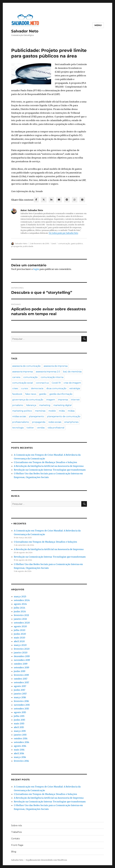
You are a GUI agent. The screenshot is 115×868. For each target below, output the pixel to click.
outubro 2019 (21, 664)
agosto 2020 (20, 626)
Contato (16, 839)
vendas (41, 428)
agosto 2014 (20, 746)
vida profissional (56, 428)
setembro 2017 (21, 682)
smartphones (71, 422)
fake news (31, 394)
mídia (62, 411)
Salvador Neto (25, 31)
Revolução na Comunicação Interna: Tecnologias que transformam (50, 470)
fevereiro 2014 (21, 761)
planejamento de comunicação (64, 416)
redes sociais (55, 422)
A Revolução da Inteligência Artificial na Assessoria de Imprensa (49, 466)
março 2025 (20, 596)
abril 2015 (19, 727)
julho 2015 (19, 716)
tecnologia (18, 428)
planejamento (37, 416)
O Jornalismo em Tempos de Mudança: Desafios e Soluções (45, 462)
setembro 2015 (21, 709)
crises (15, 388)
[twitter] (44, 200)
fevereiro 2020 (22, 649)
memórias (40, 411)
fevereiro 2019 (21, 675)
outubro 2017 (21, 679)
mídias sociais (19, 416)
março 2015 (20, 731)
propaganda (17, 246)
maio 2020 (19, 638)
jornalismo (18, 405)
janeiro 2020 (21, 653)
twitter (30, 428)
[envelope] (59, 200)
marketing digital (62, 405)
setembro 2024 (22, 600)
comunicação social (23, 383)
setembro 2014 (21, 742)
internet (75, 400)
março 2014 (20, 757)
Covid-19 (56, 383)
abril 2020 (19, 641)
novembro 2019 (22, 660)
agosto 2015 (20, 712)
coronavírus (42, 383)
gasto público (77, 243)
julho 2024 (19, 608)
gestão (43, 394)
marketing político (22, 411)
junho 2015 (19, 720)
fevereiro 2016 (21, 701)
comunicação (64, 243)
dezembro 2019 (22, 656)
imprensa (63, 400)
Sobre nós (17, 826)
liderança (31, 405)
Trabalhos (16, 832)
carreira (16, 377)
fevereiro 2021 (21, 615)
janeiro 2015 (20, 735)
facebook (17, 394)
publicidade (28, 246)
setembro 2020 (22, 623)
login (36, 269)
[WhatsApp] (75, 200)
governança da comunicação (28, 400)
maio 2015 (19, 724)
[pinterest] (67, 200)
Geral (54, 243)
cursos (24, 388)
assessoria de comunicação (26, 366)
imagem (51, 400)
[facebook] (36, 200)
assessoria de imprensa (56, 366)
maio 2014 (19, 750)
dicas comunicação (56, 388)
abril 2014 (19, 753)
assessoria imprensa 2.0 (48, 372)
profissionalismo (21, 422)
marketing (45, 405)
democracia (37, 388)
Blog (14, 852)
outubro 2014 (21, 738)
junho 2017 (19, 690)
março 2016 (20, 697)
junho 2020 (20, 634)
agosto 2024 (20, 604)
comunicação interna (52, 377)
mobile (52, 411)
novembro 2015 (22, 705)
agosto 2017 (20, 686)
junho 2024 (20, 611)
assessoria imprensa (22, 372)
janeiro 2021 (20, 619)
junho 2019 (20, 671)
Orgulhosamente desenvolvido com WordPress (46, 860)
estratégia (75, 388)
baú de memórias (72, 372)
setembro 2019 (21, 667)
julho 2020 (20, 630)
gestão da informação (61, 394)
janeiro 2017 (20, 694)
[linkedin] (51, 200)
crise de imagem (72, 383)
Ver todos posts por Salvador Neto (63, 233)
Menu (98, 25)
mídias (71, 411)
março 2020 (20, 645)
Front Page (17, 845)
